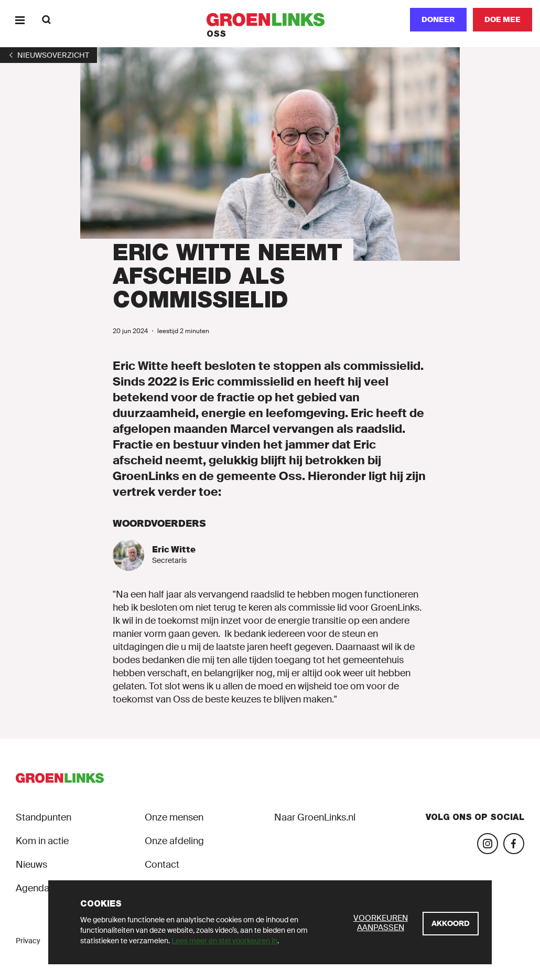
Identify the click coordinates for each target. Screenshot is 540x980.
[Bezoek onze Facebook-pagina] (514, 844)
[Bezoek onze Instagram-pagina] (488, 844)
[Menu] (20, 20)
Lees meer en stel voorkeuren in (224, 941)
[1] (48, 55)
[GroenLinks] (270, 20)
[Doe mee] (503, 20)
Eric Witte (174, 550)
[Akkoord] (451, 924)
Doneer (438, 19)
